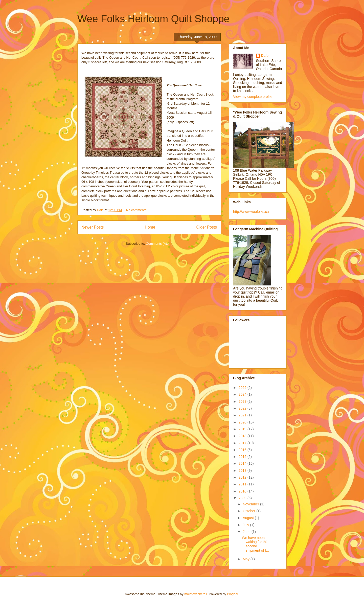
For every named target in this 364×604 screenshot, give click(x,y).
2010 (243, 491)
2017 (243, 443)
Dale (265, 56)
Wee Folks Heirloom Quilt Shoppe (153, 19)
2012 (243, 477)
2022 (243, 408)
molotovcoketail (196, 594)
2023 (243, 401)
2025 (243, 388)
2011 (243, 484)
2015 (243, 457)
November (251, 504)
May (246, 559)
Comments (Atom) (159, 244)
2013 (243, 471)
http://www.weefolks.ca (251, 212)
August (249, 518)
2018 (243, 436)
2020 (243, 422)
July (246, 525)
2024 (243, 394)
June (247, 532)
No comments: (137, 210)
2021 (243, 415)
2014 (243, 463)
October (249, 511)
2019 (243, 429)
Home (150, 227)
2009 (243, 498)
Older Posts (207, 227)
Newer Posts (93, 227)
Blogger (233, 594)
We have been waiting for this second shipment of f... (255, 544)
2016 (243, 450)
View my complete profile (253, 97)
